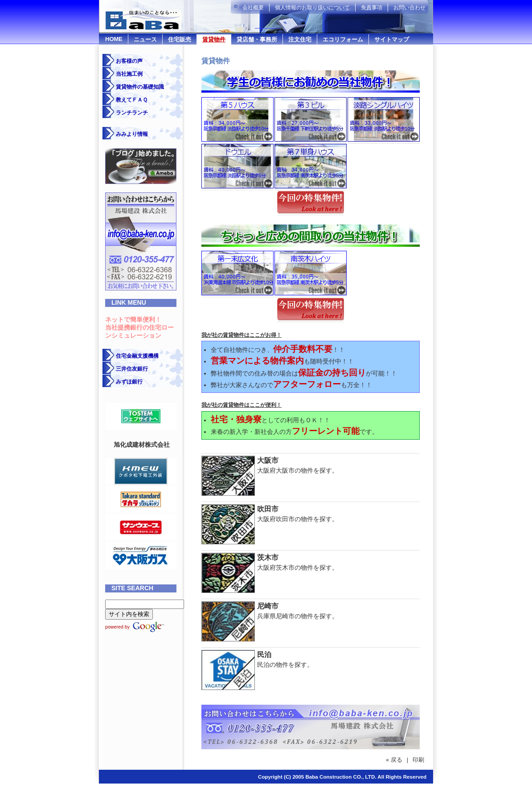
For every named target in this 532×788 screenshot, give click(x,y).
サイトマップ (392, 39)
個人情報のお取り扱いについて (312, 8)
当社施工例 (129, 74)
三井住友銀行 (132, 369)
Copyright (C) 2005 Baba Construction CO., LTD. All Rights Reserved (342, 777)
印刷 (418, 760)
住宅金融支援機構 (137, 356)
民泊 (264, 655)
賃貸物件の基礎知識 (140, 87)
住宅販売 (180, 39)
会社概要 (253, 8)
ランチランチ (132, 113)
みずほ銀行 (129, 382)
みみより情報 (132, 134)
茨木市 (268, 557)
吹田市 (268, 509)
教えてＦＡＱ (132, 100)
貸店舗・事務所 (257, 39)
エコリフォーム (343, 39)
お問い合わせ (409, 8)
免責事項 (372, 8)
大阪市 (268, 460)
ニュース (145, 39)
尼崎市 (268, 606)
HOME (114, 39)
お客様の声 (129, 61)
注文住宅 (300, 39)
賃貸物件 (214, 39)
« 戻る (394, 760)
